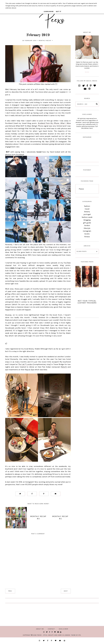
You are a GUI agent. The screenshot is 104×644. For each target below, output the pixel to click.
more (87, 72)
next (66, 591)
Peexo (81, 189)
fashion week (87, 217)
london (87, 225)
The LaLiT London (25, 364)
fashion (87, 206)
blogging (87, 220)
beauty (87, 212)
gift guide (87, 223)
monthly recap (45, 41)
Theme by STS (76, 635)
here (23, 328)
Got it (59, 12)
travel (87, 209)
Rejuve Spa (30, 370)
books (87, 234)
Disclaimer (63, 629)
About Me (40, 629)
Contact (51, 629)
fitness (87, 237)
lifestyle (87, 228)
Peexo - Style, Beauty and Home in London (54, 635)
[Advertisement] (87, 356)
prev (10, 591)
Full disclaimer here (90, 127)
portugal (87, 214)
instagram (87, 231)
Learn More (49, 12)
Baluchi (64, 367)
